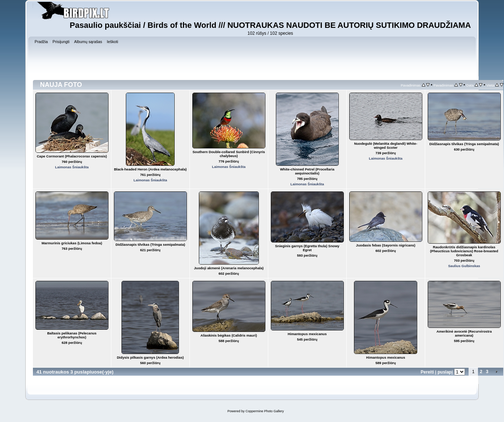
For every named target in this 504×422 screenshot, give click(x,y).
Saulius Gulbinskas (464, 266)
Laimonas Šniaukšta (72, 167)
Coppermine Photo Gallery (265, 411)
